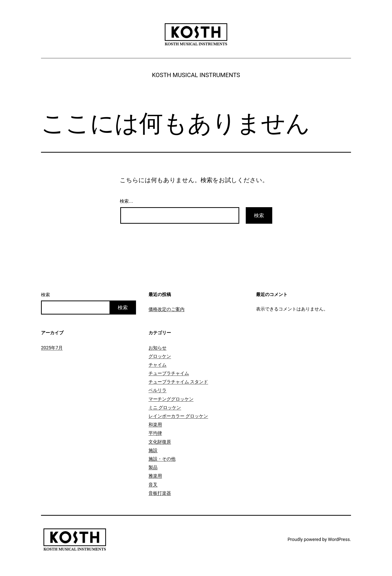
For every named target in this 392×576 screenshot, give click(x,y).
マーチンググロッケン (171, 399)
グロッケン (160, 356)
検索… (126, 201)
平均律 (155, 433)
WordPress (339, 539)
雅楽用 (155, 476)
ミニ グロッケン (165, 407)
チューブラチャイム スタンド (178, 382)
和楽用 (155, 424)
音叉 (153, 485)
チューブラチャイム (169, 373)
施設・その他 (162, 459)
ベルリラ (157, 390)
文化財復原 (160, 442)
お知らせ (157, 348)
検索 (45, 295)
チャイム (157, 365)
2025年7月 (52, 348)
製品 (153, 467)
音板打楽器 (160, 493)
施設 (153, 450)
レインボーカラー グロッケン (178, 416)
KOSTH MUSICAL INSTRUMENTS (196, 75)
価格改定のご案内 (166, 309)
